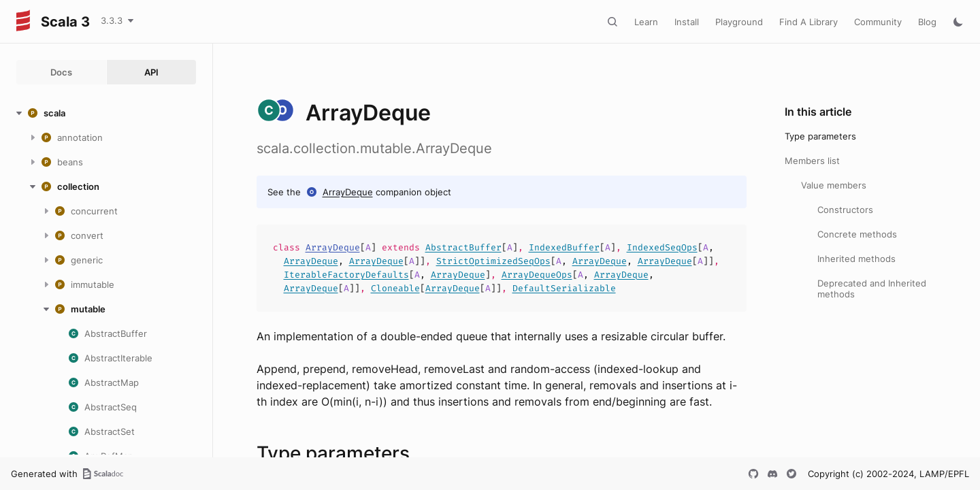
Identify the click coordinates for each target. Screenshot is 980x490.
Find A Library (808, 22)
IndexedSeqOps (662, 247)
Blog (927, 22)
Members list (812, 161)
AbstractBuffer (463, 247)
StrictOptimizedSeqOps (493, 261)
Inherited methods (856, 259)
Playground (739, 22)
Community (878, 22)
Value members (834, 185)
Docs (61, 72)
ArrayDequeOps (537, 275)
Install (687, 22)
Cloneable (395, 288)
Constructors (845, 210)
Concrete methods (857, 234)
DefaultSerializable (564, 288)
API (151, 72)
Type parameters (820, 136)
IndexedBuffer (564, 247)
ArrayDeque (348, 192)
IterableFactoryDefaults (346, 275)
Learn (646, 22)
